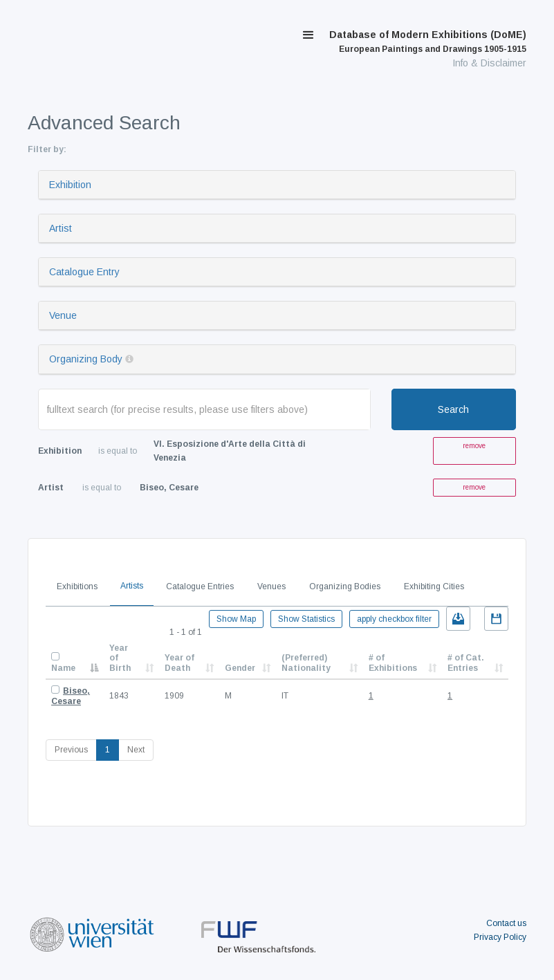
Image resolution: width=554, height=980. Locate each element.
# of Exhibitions (393, 663)
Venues (271, 586)
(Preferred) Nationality (306, 663)
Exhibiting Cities (434, 586)
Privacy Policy (500, 937)
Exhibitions (77, 586)
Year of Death (179, 663)
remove (474, 446)
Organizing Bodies (345, 586)
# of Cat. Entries (466, 663)
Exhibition (70, 185)
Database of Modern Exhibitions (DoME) (428, 41)
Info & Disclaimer (489, 63)
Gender (240, 668)
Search (453, 409)
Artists (132, 586)
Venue (63, 315)
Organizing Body (86, 359)
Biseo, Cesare (71, 696)
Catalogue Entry (84, 272)
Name (63, 668)
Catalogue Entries (200, 586)
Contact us (506, 923)
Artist (61, 228)
